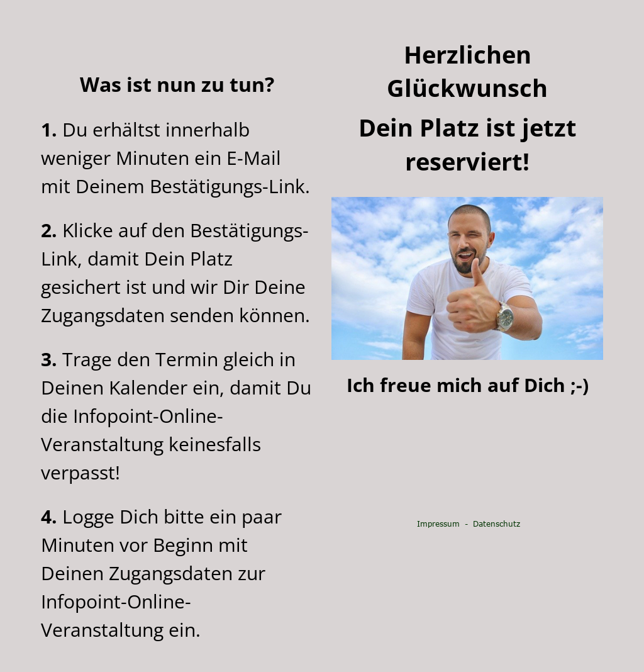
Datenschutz (497, 524)
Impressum (438, 524)
